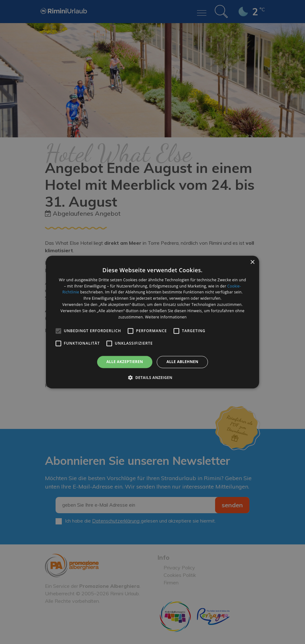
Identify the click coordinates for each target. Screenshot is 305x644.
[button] (152, 377)
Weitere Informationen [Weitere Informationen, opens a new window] (166, 317)
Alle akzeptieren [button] (125, 362)
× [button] (252, 262)
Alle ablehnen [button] (182, 362)
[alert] (152, 322)
